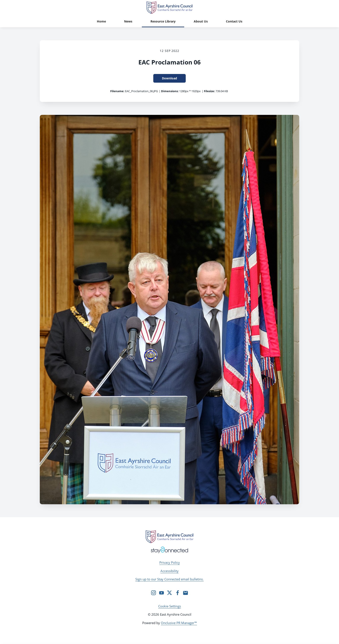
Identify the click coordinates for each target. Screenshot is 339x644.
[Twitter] (169, 593)
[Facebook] (177, 593)
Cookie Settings (170, 606)
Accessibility (169, 571)
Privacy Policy (170, 562)
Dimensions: (170, 91)
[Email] (185, 593)
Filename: (117, 91)
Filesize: (209, 91)
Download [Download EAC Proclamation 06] (169, 78)
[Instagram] (154, 593)
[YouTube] (162, 593)
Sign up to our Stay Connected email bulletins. (169, 579)
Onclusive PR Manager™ (179, 623)
